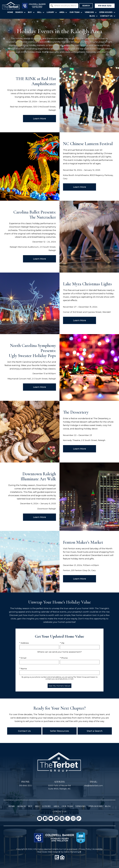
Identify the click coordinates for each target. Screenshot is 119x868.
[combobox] (64, 6)
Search (86, 6)
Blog (108, 806)
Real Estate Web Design (49, 852)
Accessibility (98, 849)
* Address (24, 643)
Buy (30, 806)
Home (10, 12)
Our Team (67, 806)
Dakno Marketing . (73, 852)
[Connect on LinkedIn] (56, 818)
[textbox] (65, 6)
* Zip (62, 643)
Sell (37, 806)
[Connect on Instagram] (73, 818)
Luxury (47, 806)
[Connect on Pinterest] (62, 818)
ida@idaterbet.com (93, 785)
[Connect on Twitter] (40, 818)
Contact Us (24, 731)
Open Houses (95, 806)
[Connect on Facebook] (45, 818)
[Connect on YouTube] (51, 818)
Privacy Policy (85, 849)
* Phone (64, 658)
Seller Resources (59, 731)
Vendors (80, 806)
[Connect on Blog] (79, 818)
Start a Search (95, 731)
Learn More (40, 119)
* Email (23, 658)
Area (56, 806)
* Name (23, 669)
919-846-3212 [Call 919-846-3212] (26, 785)
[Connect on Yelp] (68, 818)
